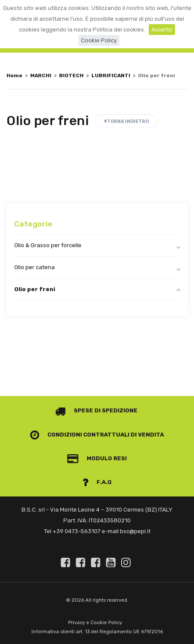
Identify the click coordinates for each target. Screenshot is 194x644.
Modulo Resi (97, 458)
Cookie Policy (99, 40)
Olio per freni (35, 289)
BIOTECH (71, 75)
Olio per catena (34, 267)
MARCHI (41, 75)
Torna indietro (126, 121)
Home (14, 75)
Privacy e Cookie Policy (95, 623)
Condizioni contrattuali (80, 435)
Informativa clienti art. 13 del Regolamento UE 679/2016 (97, 632)
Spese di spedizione (96, 410)
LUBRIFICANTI (111, 75)
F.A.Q (97, 482)
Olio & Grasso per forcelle (48, 245)
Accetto (162, 30)
